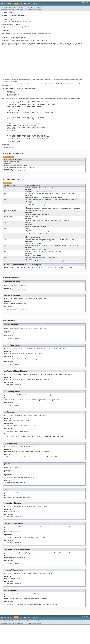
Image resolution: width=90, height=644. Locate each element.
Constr (16, 10)
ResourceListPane (8, 82)
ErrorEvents (22, 85)
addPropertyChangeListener (34, 210)
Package (10, 4)
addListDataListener (32, 204)
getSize (27, 234)
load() (60, 46)
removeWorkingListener (33, 264)
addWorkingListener (32, 216)
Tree (21, 4)
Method (21, 10)
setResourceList (30, 270)
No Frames (28, 7)
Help (38, 4)
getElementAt (29, 222)
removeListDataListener (33, 252)
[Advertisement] (45, 63)
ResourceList (23, 177)
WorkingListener (45, 216)
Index (33, 4)
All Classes (39, 7)
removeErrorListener (32, 246)
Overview (3, 4)
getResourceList (30, 228)
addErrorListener (31, 198)
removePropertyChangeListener (35, 258)
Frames (22, 7)
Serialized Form (9, 157)
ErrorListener (43, 198)
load (26, 240)
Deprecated (27, 4)
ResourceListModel (11, 171)
